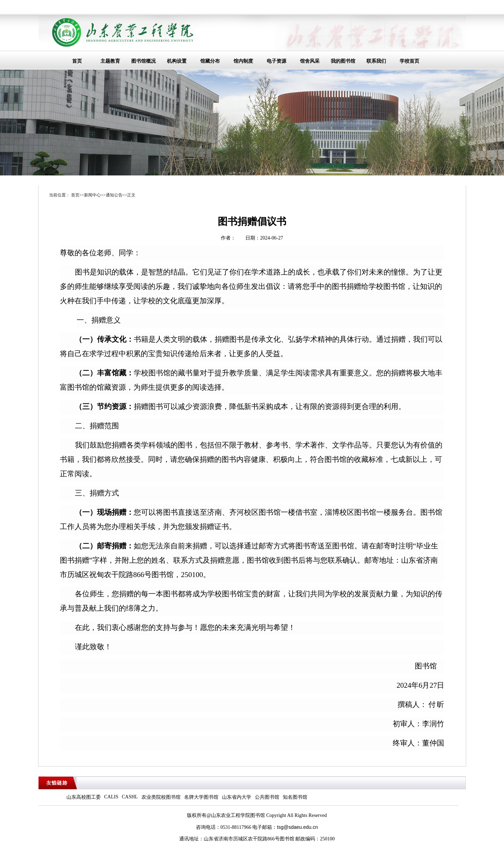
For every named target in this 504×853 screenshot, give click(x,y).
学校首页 (409, 61)
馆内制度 (243, 61)
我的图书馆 (343, 61)
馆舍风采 (310, 61)
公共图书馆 (267, 797)
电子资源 (276, 61)
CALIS (111, 797)
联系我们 (376, 61)
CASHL (130, 797)
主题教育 (110, 61)
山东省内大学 (237, 797)
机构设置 (177, 61)
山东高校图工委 (84, 797)
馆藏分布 (210, 61)
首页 (77, 61)
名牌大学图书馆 (201, 797)
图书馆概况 (143, 61)
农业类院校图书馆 (161, 797)
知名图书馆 (295, 797)
